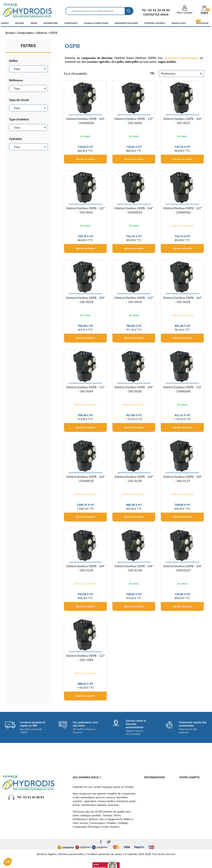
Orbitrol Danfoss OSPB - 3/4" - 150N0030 (85, 479)
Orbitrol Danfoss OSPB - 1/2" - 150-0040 (134, 121)
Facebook (101, 835)
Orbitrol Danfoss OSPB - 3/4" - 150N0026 (85, 121)
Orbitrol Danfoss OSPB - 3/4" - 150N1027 (182, 568)
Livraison (149, 776)
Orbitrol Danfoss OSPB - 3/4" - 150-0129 (85, 568)
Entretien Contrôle (155, 23)
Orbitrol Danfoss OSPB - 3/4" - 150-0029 (182, 300)
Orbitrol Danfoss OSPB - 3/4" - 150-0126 (134, 479)
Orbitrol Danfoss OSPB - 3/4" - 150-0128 (134, 568)
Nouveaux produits (155, 808)
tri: (152, 73)
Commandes (187, 787)
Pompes (5, 23)
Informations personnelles (194, 776)
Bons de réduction (190, 803)
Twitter (109, 835)
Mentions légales (46, 847)
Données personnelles (71, 847)
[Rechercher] (95, 11)
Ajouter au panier (85, 159)
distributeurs (51, 23)
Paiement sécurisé (155, 781)
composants (71, 23)
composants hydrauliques (181, 58)
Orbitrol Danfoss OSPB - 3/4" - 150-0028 (85, 300)
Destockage (202, 23)
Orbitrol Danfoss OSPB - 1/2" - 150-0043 (134, 300)
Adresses (185, 798)
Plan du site (151, 814)
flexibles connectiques (96, 23)
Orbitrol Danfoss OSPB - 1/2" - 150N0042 (182, 210)
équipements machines (126, 23)
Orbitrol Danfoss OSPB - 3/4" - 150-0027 (182, 121)
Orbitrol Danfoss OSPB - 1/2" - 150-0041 (85, 210)
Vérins (34, 23)
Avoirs (183, 792)
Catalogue (150, 787)
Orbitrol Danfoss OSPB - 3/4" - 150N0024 (134, 210)
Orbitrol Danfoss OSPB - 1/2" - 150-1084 (85, 658)
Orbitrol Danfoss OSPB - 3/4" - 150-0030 (134, 389)
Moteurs (20, 23)
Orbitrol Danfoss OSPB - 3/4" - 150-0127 (182, 479)
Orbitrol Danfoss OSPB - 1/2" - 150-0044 (85, 389)
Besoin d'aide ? (179, 23)
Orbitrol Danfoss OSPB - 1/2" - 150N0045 (182, 389)
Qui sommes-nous (155, 792)
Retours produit (188, 781)
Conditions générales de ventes (104, 847)
